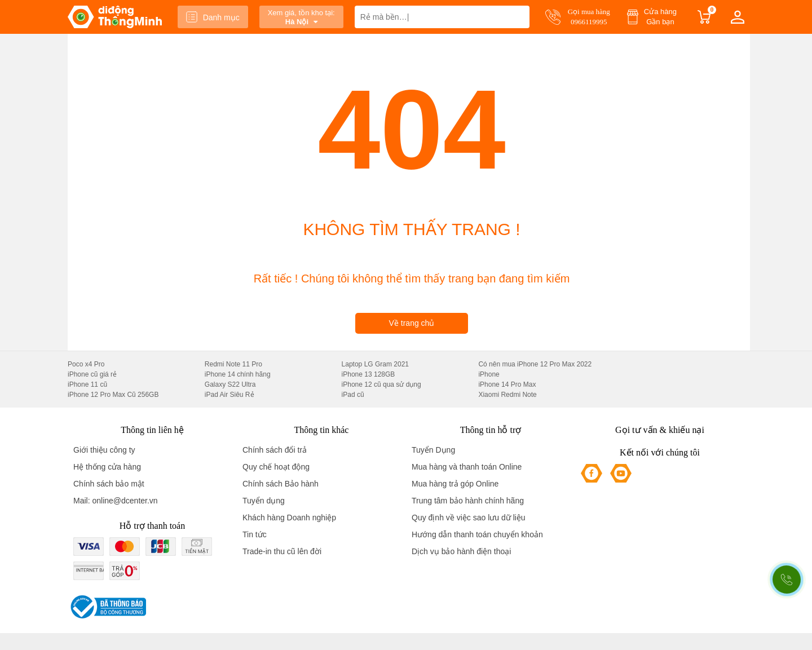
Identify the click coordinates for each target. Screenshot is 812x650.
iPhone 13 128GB (369, 374)
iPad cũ (353, 395)
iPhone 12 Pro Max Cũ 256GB (113, 395)
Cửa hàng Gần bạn (660, 17)
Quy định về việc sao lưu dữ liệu (469, 518)
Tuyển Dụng (433, 450)
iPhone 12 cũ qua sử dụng (381, 384)
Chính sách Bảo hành (281, 484)
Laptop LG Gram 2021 (375, 364)
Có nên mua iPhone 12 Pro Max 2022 (535, 364)
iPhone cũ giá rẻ (92, 374)
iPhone (489, 374)
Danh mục (213, 17)
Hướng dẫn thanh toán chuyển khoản (477, 534)
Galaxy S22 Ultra (230, 384)
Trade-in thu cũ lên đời (282, 551)
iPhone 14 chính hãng (238, 374)
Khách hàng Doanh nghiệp (289, 518)
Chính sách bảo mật (109, 484)
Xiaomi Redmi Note (507, 395)
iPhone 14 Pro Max (507, 384)
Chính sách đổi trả (275, 450)
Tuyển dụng (264, 501)
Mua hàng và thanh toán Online (467, 467)
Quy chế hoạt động (276, 467)
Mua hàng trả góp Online (455, 484)
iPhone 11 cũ (87, 384)
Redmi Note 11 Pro (233, 364)
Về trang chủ (412, 323)
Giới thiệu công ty (104, 450)
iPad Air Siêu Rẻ (230, 395)
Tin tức (255, 534)
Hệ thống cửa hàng (107, 467)
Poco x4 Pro (86, 364)
